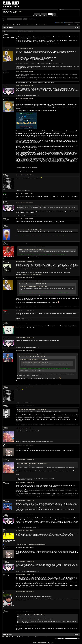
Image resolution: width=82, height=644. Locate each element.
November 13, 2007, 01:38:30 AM (25, 547)
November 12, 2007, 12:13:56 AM (25, 428)
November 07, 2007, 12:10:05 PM (25, 219)
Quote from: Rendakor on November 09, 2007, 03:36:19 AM (32, 410)
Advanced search (32, 19)
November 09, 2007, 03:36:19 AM (25, 337)
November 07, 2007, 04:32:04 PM (25, 262)
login (16, 11)
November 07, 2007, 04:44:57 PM (25, 277)
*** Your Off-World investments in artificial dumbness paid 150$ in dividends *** (31, 544)
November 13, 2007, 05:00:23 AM (25, 575)
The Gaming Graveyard (22, 25)
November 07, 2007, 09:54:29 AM (25, 71)
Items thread (41, 111)
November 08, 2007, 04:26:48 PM (25, 323)
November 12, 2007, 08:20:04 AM (25, 460)
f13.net (4, 25)
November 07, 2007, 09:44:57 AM (25, 48)
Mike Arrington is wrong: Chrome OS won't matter (32, 274)
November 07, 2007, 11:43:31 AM (25, 202)
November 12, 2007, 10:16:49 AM (25, 515)
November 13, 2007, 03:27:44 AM (25, 562)
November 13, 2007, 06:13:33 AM (25, 611)
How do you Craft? (43, 25)
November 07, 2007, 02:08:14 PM (25, 226)
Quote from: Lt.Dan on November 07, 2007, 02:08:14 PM (31, 247)
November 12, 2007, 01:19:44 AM (25, 445)
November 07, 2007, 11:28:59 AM (25, 194)
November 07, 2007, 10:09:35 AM (25, 85)
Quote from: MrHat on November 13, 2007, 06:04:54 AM (31, 615)
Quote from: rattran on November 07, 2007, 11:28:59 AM (31, 206)
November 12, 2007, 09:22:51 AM (25, 483)
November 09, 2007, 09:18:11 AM (25, 387)
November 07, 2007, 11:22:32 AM (25, 175)
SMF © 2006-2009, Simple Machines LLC (46, 643)
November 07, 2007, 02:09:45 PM (25, 243)
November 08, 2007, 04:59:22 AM (25, 311)
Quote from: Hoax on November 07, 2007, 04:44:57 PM (31, 354)
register (21, 11)
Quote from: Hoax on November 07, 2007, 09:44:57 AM (31, 230)
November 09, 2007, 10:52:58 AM (25, 406)
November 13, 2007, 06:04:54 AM (25, 591)
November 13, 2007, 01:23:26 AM (25, 530)
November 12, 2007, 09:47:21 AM (25, 501)
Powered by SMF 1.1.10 (33, 643)
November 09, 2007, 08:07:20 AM (25, 350)
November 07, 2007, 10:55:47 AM (25, 98)
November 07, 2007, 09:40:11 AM (23, 34)
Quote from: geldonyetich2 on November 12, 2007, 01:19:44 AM (33, 463)
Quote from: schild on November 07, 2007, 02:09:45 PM (31, 281)
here (23, 172)
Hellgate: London (32, 25)
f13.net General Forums (11, 25)
